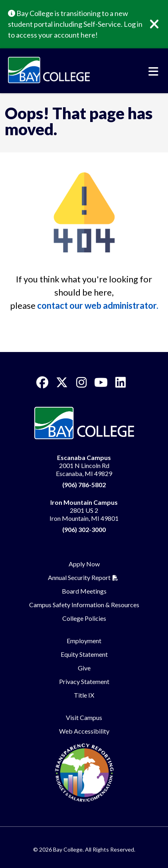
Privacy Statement (84, 681)
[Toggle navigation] (153, 72)
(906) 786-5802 (84, 485)
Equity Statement (84, 654)
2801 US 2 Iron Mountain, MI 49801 (84, 510)
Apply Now (84, 564)
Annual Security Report (79, 577)
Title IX (84, 695)
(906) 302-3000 (84, 529)
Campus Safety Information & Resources (84, 605)
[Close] (160, 24)
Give (84, 668)
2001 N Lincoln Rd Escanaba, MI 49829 (84, 465)
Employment (84, 641)
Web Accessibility (84, 731)
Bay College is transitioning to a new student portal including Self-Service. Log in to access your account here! (75, 24)
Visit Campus (84, 717)
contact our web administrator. (98, 305)
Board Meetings (84, 591)
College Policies (84, 618)
